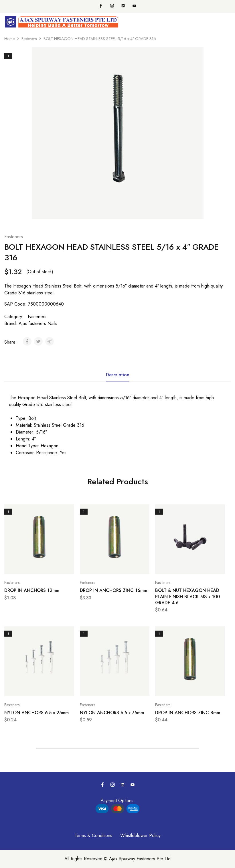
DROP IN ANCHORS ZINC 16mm (113, 590)
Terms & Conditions (93, 835)
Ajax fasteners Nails (38, 323)
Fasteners (29, 39)
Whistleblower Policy (140, 835)
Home (9, 39)
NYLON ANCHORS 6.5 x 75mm (112, 713)
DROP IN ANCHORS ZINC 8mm (188, 713)
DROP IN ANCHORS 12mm (32, 590)
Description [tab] (118, 375)
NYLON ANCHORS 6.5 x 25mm (36, 713)
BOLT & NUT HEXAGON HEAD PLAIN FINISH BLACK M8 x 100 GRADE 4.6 (187, 597)
